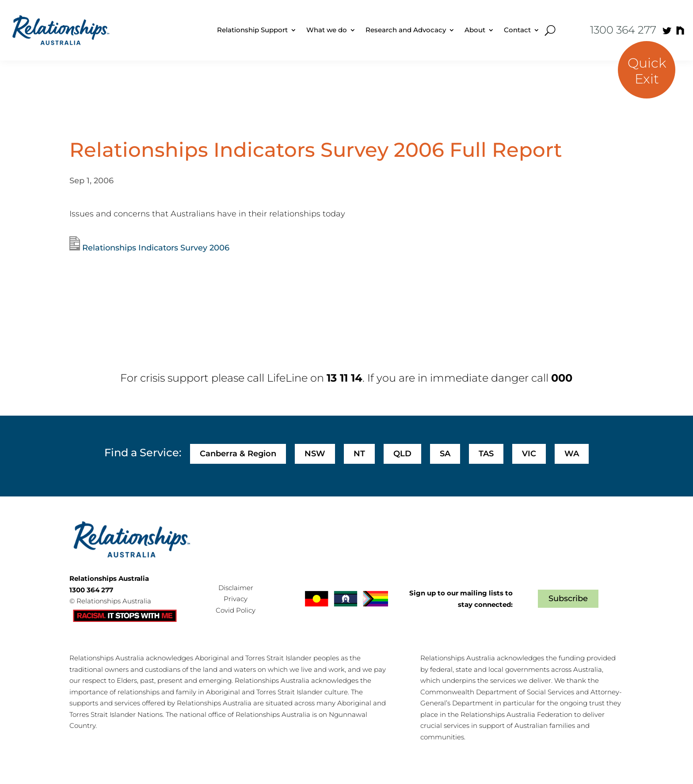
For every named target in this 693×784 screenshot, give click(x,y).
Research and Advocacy (406, 30)
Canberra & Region (238, 454)
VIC (529, 454)
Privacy (236, 599)
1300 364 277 (623, 30)
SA (445, 454)
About (475, 30)
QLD (402, 454)
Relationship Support (252, 30)
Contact (517, 30)
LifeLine (287, 378)
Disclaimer (236, 588)
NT (359, 454)
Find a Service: (143, 453)
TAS (486, 454)
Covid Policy (236, 610)
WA (572, 454)
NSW (315, 454)
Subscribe (568, 598)
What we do (327, 30)
